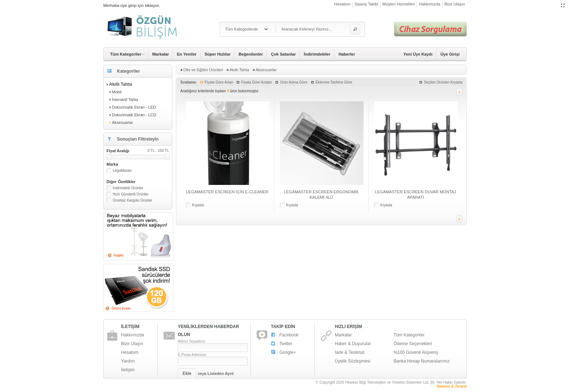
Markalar (161, 54)
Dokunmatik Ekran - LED (134, 107)
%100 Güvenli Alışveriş (416, 352)
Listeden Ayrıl (221, 373)
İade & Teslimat (350, 352)
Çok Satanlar (283, 54)
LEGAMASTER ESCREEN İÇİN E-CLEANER (227, 192)
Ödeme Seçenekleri (413, 344)
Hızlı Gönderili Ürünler (131, 194)
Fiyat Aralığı (138, 151)
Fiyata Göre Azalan (256, 82)
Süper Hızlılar (218, 54)
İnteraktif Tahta (125, 100)
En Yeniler (187, 54)
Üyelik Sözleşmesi (352, 361)
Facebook (285, 335)
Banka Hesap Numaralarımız (422, 361)
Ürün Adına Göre (294, 82)
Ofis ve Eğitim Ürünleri (203, 70)
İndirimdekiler (317, 54)
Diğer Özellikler (121, 182)
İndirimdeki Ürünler (128, 188)
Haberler (347, 54)
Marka (112, 164)
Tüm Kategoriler (409, 335)
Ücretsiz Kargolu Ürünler (133, 200)
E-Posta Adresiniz (192, 355)
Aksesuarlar (123, 122)
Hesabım (342, 4)
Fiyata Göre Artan (219, 82)
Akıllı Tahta (239, 70)
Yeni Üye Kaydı (418, 54)
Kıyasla (198, 205)
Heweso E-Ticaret (452, 386)
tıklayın (152, 5)
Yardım (128, 361)
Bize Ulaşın (455, 4)
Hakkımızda (429, 4)
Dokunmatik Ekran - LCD (134, 115)
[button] (355, 29)
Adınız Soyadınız (192, 341)
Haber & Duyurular (353, 344)
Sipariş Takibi (366, 4)
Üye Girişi (450, 54)
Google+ (283, 353)
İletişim (128, 370)
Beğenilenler (251, 54)
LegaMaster (122, 171)
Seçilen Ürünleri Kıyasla (443, 82)
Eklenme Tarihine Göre (334, 82)
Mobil (117, 92)
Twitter (282, 344)
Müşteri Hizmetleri (399, 4)
